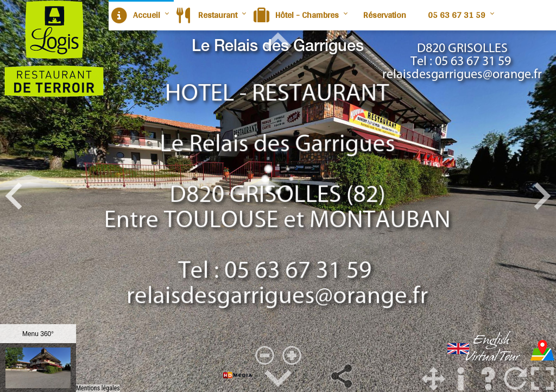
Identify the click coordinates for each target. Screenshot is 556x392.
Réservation (385, 15)
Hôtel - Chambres (296, 15)
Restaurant (207, 15)
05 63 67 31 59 (457, 15)
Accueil (136, 15)
